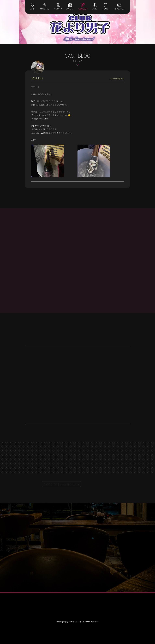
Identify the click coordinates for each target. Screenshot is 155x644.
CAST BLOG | (60, 484)
